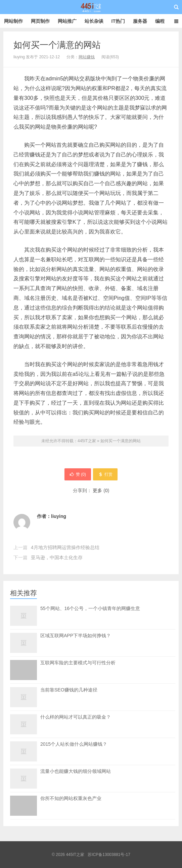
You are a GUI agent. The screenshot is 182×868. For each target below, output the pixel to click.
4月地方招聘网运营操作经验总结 (65, 547)
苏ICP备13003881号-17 (109, 855)
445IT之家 (91, 7)
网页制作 (40, 21)
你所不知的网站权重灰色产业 (71, 806)
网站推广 (67, 21)
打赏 (105, 474)
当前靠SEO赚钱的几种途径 (69, 690)
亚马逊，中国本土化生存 (57, 557)
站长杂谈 (94, 21)
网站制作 (13, 21)
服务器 (140, 21)
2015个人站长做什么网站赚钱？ (74, 744)
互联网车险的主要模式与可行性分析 (78, 670)
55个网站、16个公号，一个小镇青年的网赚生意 (90, 608)
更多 (97, 490)
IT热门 (118, 21)
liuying (59, 516)
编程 (160, 21)
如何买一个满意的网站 (57, 45)
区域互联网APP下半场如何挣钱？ (76, 636)
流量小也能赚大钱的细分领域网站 (76, 771)
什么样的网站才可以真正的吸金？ (76, 717)
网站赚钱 (87, 57)
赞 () (78, 474)
